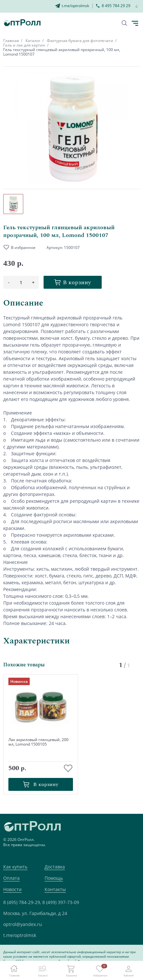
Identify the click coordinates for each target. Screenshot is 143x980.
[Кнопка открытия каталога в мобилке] (135, 23)
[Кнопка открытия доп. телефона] (137, 6)
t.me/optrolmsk (20, 935)
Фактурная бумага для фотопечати (80, 41)
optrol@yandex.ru (23, 924)
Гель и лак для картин (24, 45)
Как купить (15, 867)
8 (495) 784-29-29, (22, 902)
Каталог (33, 41)
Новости (12, 889)
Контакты (55, 889)
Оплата (11, 878)
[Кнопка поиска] (124, 23)
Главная (11, 41)
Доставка (55, 867)
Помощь (54, 878)
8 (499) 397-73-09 (61, 902)
